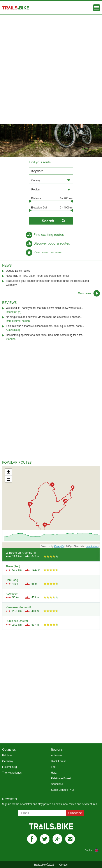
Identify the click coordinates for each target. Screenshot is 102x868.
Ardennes (57, 756)
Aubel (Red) (13, 330)
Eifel (54, 767)
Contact (64, 865)
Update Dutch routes (18, 271)
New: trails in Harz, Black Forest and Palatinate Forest (37, 276)
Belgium (7, 756)
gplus (57, 839)
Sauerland (57, 784)
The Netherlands (12, 773)
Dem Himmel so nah (18, 321)
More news (84, 293)
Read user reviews (47, 252)
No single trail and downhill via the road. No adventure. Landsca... (44, 317)
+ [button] (8, 472)
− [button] (8, 479)
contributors (92, 546)
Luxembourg (10, 767)
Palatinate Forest (61, 778)
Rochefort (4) (14, 312)
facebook (32, 839)
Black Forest (58, 761)
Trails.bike (16, 8)
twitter (45, 839)
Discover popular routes (52, 244)
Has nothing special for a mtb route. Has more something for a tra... (45, 335)
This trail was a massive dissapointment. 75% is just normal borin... (45, 326)
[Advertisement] (51, 68)
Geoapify (59, 546)
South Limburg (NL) (62, 790)
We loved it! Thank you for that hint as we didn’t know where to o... (44, 308)
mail (70, 839)
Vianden (11, 339)
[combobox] (51, 180)
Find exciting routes (49, 235)
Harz (54, 773)
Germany (8, 761)
